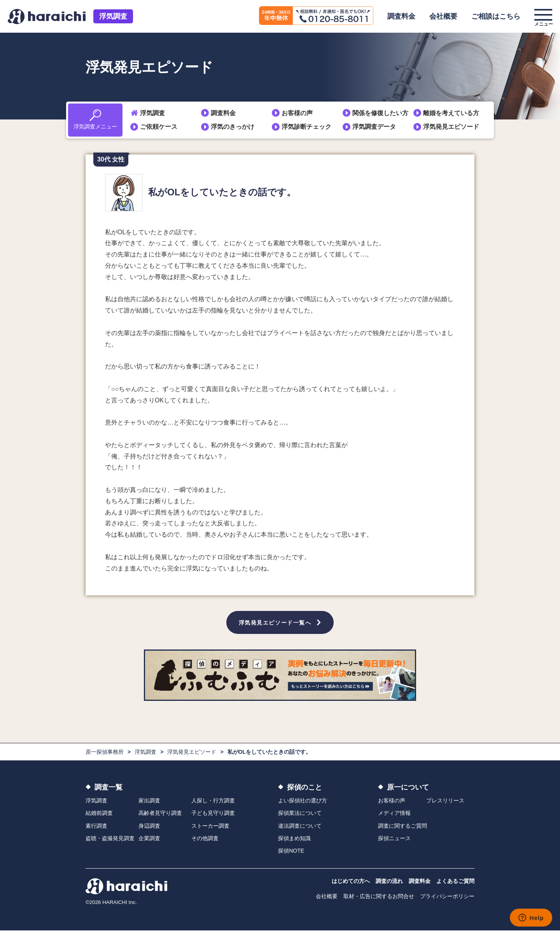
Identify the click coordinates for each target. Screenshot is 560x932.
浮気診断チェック (306, 127)
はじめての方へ (351, 882)
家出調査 (149, 802)
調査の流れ (389, 882)
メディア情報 (394, 814)
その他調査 (205, 840)
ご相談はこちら (496, 16)
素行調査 (96, 827)
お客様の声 (297, 113)
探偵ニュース (394, 840)
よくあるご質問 (455, 882)
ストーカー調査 (210, 827)
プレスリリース (445, 802)
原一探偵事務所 (105, 753)
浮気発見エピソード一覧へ (275, 623)
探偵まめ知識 (294, 840)
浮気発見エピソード (451, 127)
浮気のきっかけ (233, 127)
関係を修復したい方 (380, 113)
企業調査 (149, 840)
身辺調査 (149, 827)
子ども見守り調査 (213, 814)
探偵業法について (300, 814)
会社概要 (443, 16)
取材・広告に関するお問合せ (379, 897)
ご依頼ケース (159, 127)
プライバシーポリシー (447, 897)
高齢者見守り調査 (160, 814)
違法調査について (300, 827)
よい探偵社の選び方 (303, 802)
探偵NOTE (291, 852)
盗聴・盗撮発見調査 (110, 840)
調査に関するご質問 (402, 827)
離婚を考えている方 (451, 113)
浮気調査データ (374, 127)
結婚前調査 (99, 814)
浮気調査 (113, 16)
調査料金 (401, 16)
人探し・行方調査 (213, 802)
